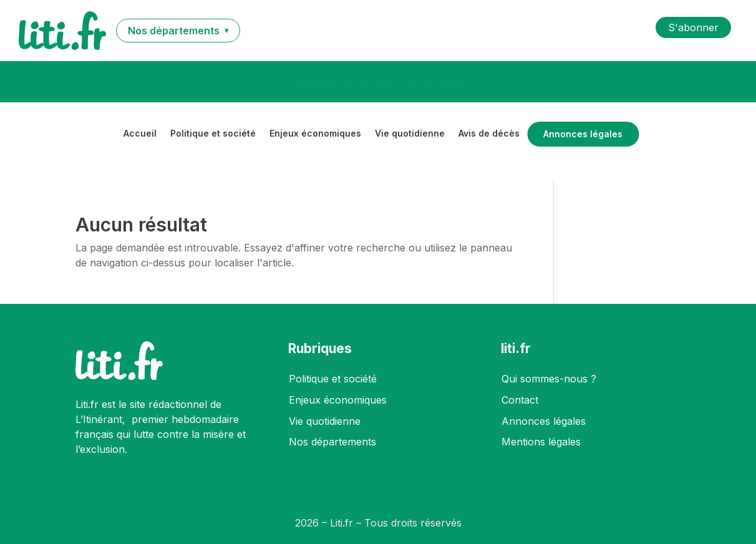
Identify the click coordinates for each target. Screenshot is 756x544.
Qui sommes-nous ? (549, 379)
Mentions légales (541, 442)
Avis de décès (489, 134)
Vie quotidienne (410, 134)
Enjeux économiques (315, 134)
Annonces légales (583, 134)
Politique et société (213, 134)
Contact (520, 400)
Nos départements (332, 442)
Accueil (140, 134)
